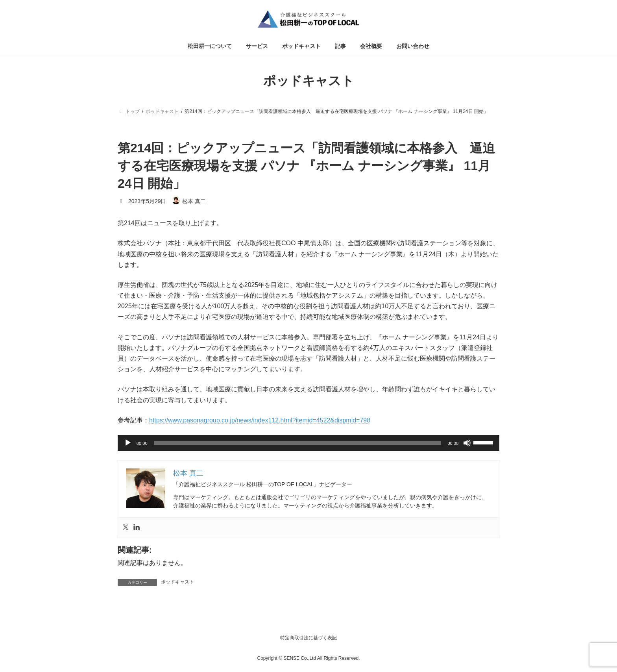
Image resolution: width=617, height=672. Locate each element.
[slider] (298, 443)
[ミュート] (467, 443)
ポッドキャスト (177, 582)
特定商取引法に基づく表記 (308, 638)
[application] (308, 443)
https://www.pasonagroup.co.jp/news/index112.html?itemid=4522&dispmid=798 (260, 420)
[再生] (128, 443)
